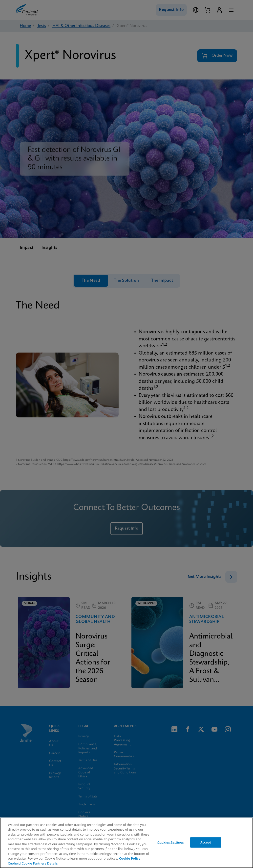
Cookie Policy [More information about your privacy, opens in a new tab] (130, 858)
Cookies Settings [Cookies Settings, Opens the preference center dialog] (171, 842)
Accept (206, 842)
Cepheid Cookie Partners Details (33, 863)
